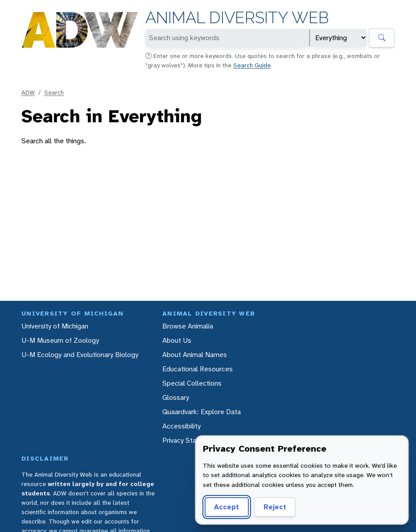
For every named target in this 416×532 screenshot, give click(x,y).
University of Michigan (55, 326)
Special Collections (192, 383)
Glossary (176, 397)
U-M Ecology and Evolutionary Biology (80, 355)
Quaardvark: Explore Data (202, 412)
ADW (28, 92)
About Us (177, 340)
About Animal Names (195, 355)
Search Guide (252, 65)
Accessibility (181, 426)
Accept (227, 507)
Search (54, 92)
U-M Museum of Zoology (60, 340)
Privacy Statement (191, 440)
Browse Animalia (188, 326)
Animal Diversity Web (237, 18)
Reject (275, 507)
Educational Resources (198, 369)
